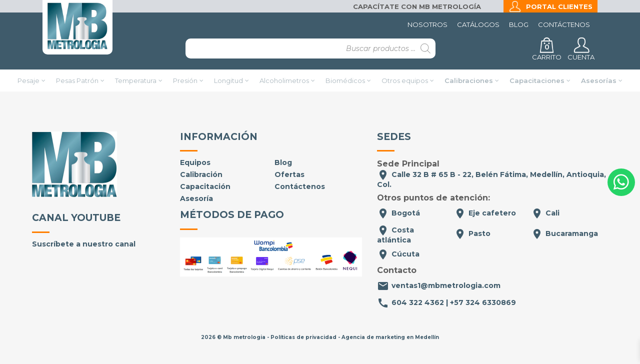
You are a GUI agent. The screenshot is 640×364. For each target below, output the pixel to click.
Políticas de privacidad (303, 337)
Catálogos (478, 24)
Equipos (195, 162)
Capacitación (205, 186)
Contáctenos (564, 24)
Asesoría (196, 198)
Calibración (201, 174)
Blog (519, 24)
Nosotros (427, 24)
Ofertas (289, 174)
